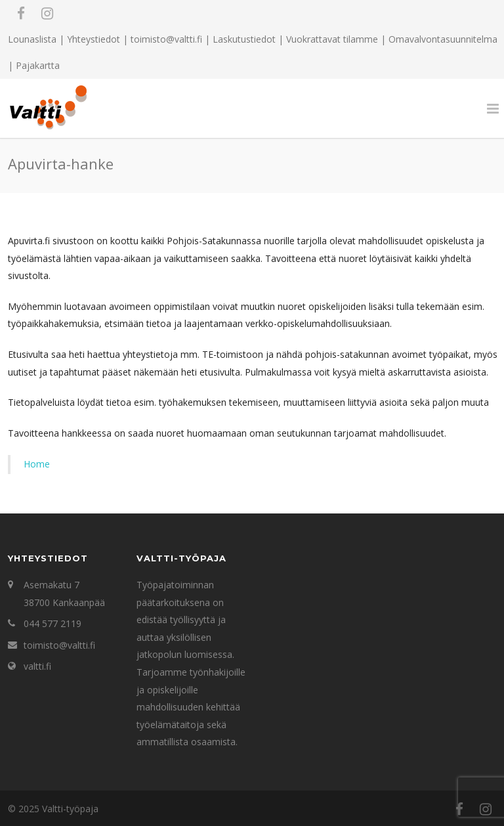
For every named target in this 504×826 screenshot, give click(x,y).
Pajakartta (38, 65)
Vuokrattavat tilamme (332, 39)
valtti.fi (37, 666)
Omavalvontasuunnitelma (443, 39)
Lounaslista (32, 39)
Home (37, 464)
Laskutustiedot (244, 39)
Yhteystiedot (94, 39)
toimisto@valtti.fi (59, 645)
